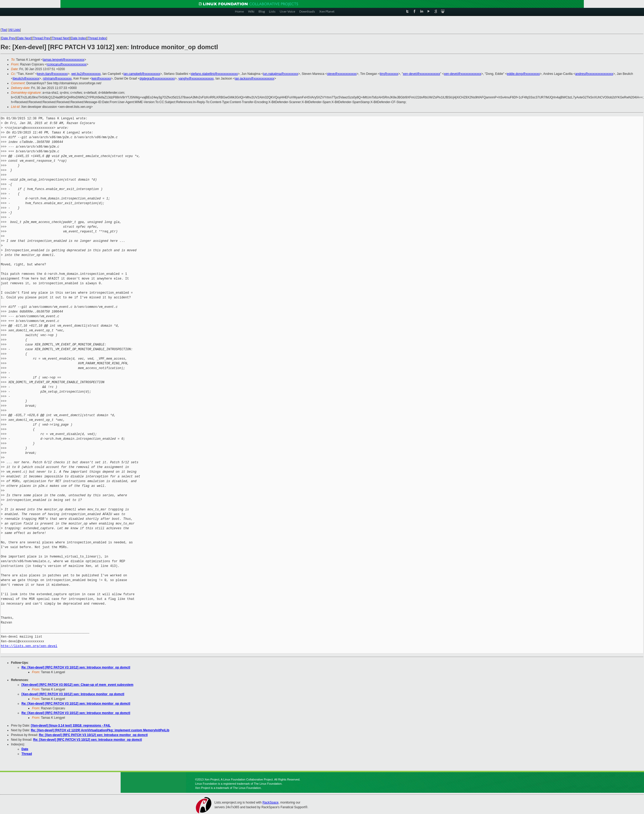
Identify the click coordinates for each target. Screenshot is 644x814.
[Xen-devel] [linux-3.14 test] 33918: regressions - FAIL (71, 726)
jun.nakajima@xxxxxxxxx (281, 74)
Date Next (24, 38)
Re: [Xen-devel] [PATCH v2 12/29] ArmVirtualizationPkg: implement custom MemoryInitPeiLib (100, 730)
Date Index (79, 38)
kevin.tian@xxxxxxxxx (52, 74)
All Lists (15, 30)
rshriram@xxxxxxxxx (57, 79)
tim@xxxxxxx (389, 74)
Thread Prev (41, 38)
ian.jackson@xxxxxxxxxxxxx (255, 79)
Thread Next (60, 38)
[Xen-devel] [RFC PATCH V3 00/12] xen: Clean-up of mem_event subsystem (77, 685)
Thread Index (97, 38)
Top (4, 30)
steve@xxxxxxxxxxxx (342, 74)
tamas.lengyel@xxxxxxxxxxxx (64, 60)
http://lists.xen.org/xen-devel (29, 646)
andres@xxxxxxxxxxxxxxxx (594, 74)
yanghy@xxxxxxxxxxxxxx (196, 79)
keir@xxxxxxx (101, 79)
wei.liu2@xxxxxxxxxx (86, 74)
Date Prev (8, 38)
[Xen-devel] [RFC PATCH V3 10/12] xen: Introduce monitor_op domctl (73, 694)
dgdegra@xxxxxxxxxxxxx (157, 79)
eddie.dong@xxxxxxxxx (523, 74)
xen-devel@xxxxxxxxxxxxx (422, 74)
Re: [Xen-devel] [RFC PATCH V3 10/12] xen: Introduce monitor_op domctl (76, 667)
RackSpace (270, 802)
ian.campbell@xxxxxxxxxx (142, 74)
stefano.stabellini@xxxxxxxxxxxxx (214, 74)
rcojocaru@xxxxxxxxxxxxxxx (67, 64)
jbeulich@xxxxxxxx (26, 79)
